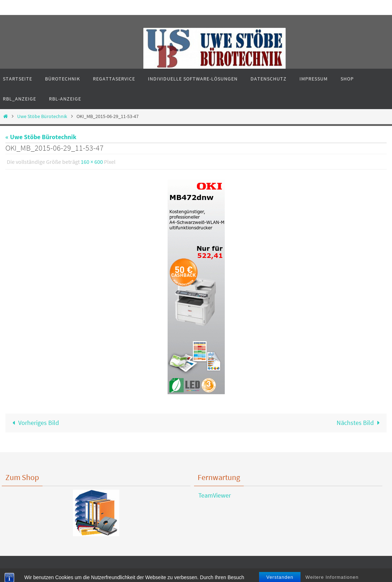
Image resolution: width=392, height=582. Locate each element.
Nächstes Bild (360, 423)
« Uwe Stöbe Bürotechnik (41, 137)
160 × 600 (92, 162)
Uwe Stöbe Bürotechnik (42, 116)
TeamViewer (212, 495)
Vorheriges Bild (34, 423)
